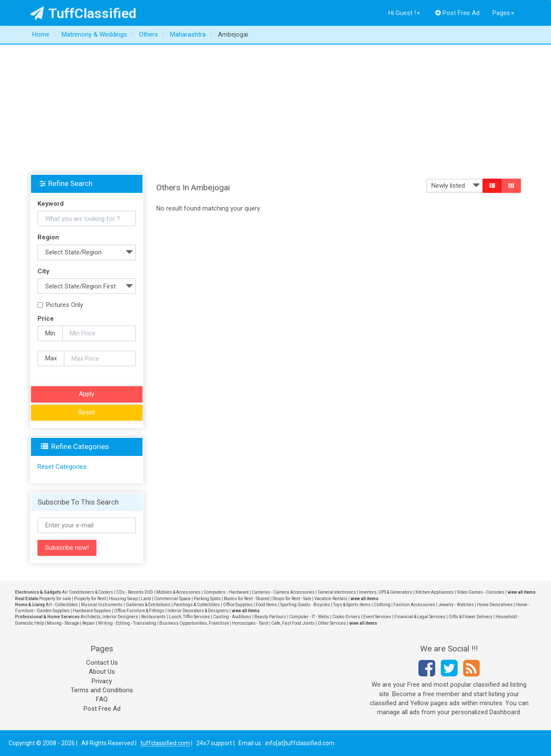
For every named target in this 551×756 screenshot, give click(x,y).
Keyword (51, 204)
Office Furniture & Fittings (139, 611)
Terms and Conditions (102, 690)
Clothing (382, 605)
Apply (87, 394)
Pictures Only (60, 305)
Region (48, 237)
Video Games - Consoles (481, 592)
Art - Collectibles (62, 605)
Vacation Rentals (331, 599)
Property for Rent (90, 599)
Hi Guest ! (404, 13)
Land (146, 599)
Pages (503, 13)
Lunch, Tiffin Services (189, 617)
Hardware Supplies (92, 611)
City (43, 271)
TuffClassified (83, 13)
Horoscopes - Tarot (250, 623)
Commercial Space (172, 599)
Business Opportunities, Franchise (194, 623)
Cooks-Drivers (346, 617)
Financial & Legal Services (420, 617)
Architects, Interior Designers (109, 617)
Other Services (332, 623)
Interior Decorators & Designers (198, 611)
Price (46, 319)
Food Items (266, 605)
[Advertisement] (275, 109)
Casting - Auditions (232, 617)
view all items (522, 592)
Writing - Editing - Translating (127, 623)
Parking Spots (207, 599)
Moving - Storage (63, 623)
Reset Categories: (63, 467)
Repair (89, 623)
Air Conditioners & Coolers (88, 592)
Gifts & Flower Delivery (471, 617)
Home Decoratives (495, 605)
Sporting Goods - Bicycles (305, 605)
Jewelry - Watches (456, 605)
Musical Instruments (102, 605)
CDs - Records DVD (135, 592)
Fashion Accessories (414, 605)
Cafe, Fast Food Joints (293, 623)
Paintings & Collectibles (197, 605)
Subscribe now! (67, 548)
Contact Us (102, 663)
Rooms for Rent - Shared (247, 599)
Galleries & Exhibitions (148, 605)
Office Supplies (238, 605)
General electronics (337, 592)
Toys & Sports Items (352, 605)
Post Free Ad (458, 13)
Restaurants (153, 617)
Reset (87, 412)
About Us (102, 672)
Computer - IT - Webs (309, 617)
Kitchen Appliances (435, 592)
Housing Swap (123, 599)
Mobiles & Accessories (178, 592)
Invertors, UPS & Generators (386, 592)
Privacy (102, 681)
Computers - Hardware (226, 592)
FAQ (102, 699)
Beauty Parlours (270, 617)
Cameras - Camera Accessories (283, 592)
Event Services (377, 617)
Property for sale (55, 599)
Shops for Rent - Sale (292, 599)
